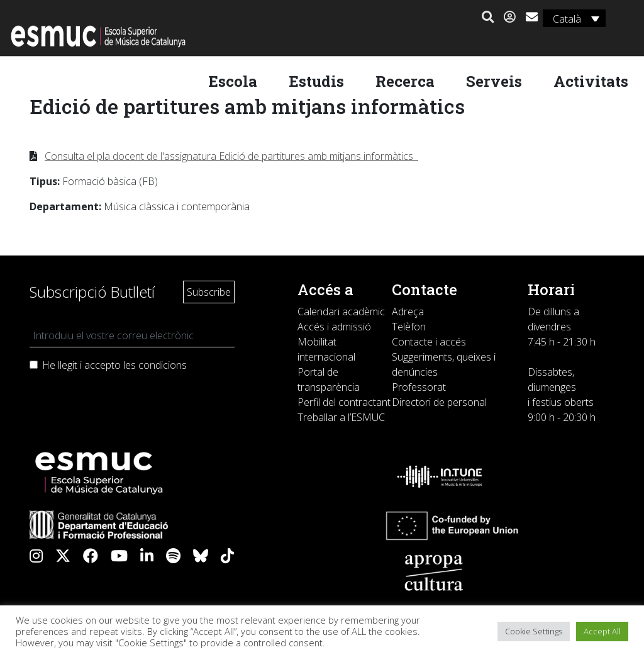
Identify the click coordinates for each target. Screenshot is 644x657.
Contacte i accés (429, 342)
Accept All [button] (602, 631)
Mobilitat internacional (326, 349)
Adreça (408, 312)
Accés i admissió (334, 327)
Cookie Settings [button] (534, 631)
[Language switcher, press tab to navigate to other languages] (572, 18)
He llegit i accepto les (114, 365)
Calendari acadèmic (341, 312)
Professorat (419, 387)
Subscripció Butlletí (92, 292)
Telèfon (409, 327)
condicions (163, 365)
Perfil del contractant (344, 402)
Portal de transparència (329, 379)
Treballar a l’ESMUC (341, 417)
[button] (486, 18)
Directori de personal (439, 402)
